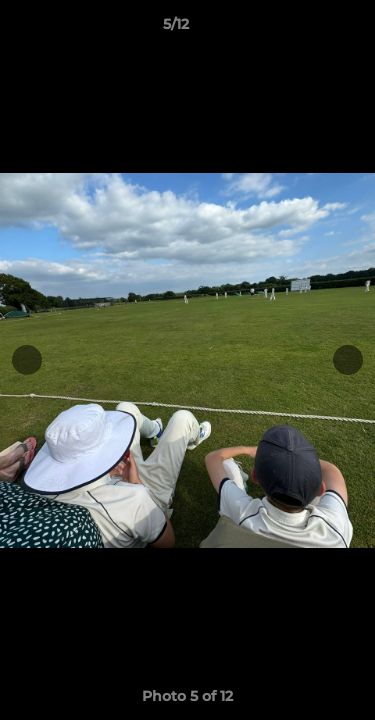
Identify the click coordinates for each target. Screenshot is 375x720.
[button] (303, 29)
